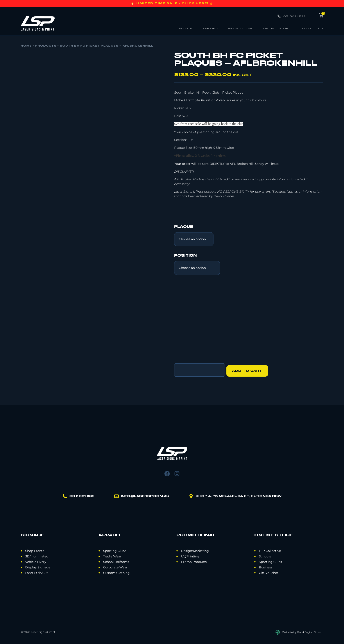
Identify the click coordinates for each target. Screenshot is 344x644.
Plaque (184, 227)
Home (26, 46)
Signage (186, 28)
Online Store (277, 28)
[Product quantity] (200, 369)
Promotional (241, 28)
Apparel (211, 28)
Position (185, 256)
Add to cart (249, 369)
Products (46, 46)
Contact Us (312, 28)
